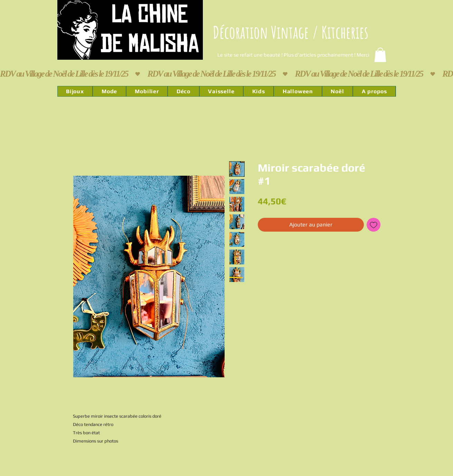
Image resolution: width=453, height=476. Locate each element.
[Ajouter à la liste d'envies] (374, 225)
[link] (380, 55)
